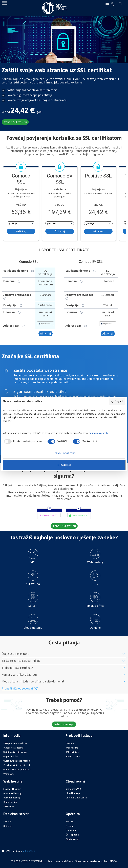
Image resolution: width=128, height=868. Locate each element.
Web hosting (95, 556)
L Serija (7, 822)
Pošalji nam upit (64, 724)
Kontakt (70, 822)
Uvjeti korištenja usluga (15, 752)
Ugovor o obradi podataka (17, 769)
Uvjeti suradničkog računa (17, 761)
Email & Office (73, 756)
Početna (3, 851)
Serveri (33, 600)
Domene (95, 622)
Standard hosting (12, 789)
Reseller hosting (12, 798)
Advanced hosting (12, 793)
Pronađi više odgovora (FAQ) (20, 689)
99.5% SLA (8, 774)
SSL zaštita (33, 578)
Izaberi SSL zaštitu (15, 122)
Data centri (71, 830)
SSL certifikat (72, 752)
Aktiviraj (21, 231)
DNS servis (9, 806)
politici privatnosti (98, 433)
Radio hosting (10, 802)
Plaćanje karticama (13, 748)
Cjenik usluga (72, 839)
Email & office (95, 600)
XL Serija (8, 826)
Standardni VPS (74, 789)
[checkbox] (23, 441)
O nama (70, 826)
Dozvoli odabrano (64, 453)
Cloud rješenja (33, 622)
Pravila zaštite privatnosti (17, 765)
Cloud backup (73, 793)
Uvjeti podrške (11, 756)
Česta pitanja (73, 835)
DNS (95, 578)
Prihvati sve (64, 465)
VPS (33, 556)
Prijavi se (120, 4)
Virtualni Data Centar (77, 798)
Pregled (117, 401)
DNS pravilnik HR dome (15, 743)
